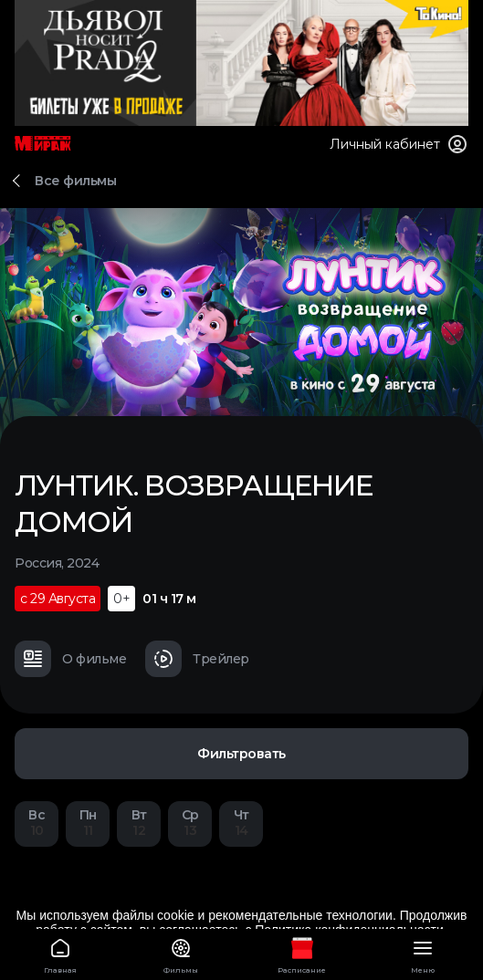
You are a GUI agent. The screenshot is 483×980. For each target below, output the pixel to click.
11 (88, 823)
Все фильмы (75, 181)
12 (139, 823)
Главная (60, 953)
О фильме (70, 659)
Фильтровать (241, 754)
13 (190, 823)
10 (37, 823)
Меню (423, 953)
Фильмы (181, 953)
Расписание (302, 953)
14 (241, 823)
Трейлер (197, 659)
